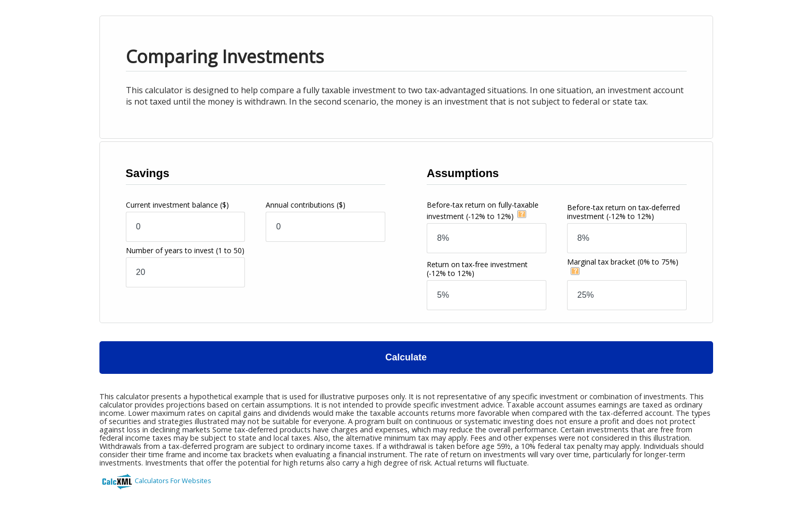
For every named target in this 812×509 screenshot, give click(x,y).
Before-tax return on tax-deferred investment (624, 212)
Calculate (406, 357)
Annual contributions (306, 205)
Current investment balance (177, 205)
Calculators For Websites (173, 481)
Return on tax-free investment (477, 269)
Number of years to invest (185, 250)
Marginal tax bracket (623, 262)
